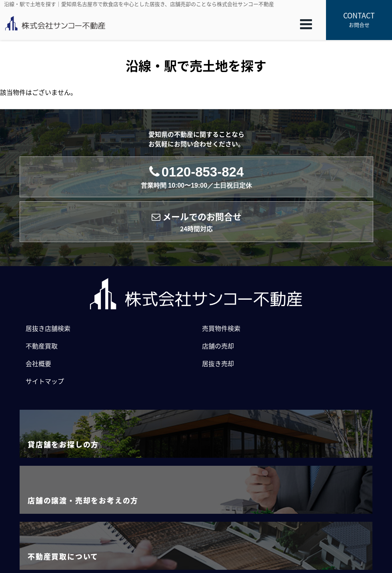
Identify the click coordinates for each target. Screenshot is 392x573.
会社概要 (38, 363)
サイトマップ (45, 381)
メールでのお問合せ (197, 222)
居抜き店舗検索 (48, 328)
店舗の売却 (218, 346)
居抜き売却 (218, 363)
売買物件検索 (221, 328)
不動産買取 (42, 346)
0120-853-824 (196, 177)
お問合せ (359, 19)
